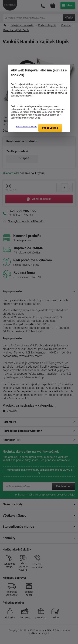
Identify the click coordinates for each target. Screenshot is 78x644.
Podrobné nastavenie (27, 127)
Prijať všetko (50, 128)
